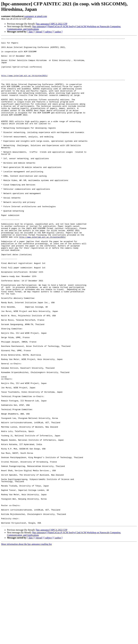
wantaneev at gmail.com (36, 16)
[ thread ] (39, 32)
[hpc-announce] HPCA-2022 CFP (51, 24)
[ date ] (31, 32)
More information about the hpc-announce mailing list (26, 641)
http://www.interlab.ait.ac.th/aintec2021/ (24, 83)
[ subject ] (48, 32)
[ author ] (58, 32)
